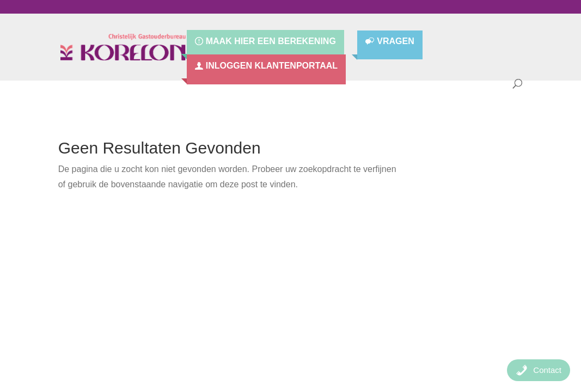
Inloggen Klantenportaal (272, 66)
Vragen (395, 42)
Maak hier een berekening (271, 41)
